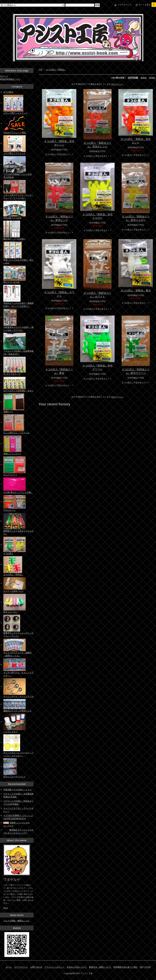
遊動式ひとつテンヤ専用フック (17, 711)
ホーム (9, 967)
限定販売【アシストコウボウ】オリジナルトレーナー (18, 831)
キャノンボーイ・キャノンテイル (18, 696)
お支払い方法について (77, 967)
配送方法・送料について (100, 967)
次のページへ (117, 84)
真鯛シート (8, 412)
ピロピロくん (9, 510)
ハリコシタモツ (10, 732)
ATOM (148, 967)
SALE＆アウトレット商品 (15, 132)
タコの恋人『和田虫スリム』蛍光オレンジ (97, 145)
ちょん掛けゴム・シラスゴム (16, 433)
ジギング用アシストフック (15, 113)
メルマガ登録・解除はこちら (16, 921)
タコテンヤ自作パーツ (13, 591)
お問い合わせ (36, 967)
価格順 (144, 78)
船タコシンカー (10, 612)
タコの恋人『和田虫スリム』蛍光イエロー (136, 218)
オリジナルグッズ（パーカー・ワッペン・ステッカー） (18, 754)
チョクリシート (10, 475)
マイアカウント (125, 5)
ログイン (4, 76)
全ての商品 (8, 92)
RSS (141, 967)
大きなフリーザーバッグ (14, 777)
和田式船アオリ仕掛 (12, 218)
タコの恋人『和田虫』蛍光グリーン (97, 367)
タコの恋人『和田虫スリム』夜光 (59, 371)
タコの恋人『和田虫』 (56, 69)
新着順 (152, 78)
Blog (6, 908)
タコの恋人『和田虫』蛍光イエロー (97, 216)
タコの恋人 (8, 553)
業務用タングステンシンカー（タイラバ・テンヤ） (18, 634)
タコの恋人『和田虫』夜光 (136, 290)
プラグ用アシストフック (14, 153)
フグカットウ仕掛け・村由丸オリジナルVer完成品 (18, 802)
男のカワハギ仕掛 (11, 282)
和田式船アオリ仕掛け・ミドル (17, 790)
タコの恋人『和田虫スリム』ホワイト (97, 295)
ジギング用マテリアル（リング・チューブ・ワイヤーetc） (18, 197)
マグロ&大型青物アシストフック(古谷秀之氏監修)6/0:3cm (18, 817)
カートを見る (147, 5)
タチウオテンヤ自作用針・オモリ (18, 391)
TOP (41, 69)
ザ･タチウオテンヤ (12, 374)
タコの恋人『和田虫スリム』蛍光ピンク (59, 218)
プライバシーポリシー (55, 967)
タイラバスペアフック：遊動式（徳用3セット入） (17, 654)
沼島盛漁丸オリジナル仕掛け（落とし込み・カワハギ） (18, 329)
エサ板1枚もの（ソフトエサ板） (18, 492)
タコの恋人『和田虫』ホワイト (59, 294)
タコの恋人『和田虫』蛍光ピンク (136, 141)
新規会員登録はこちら (10, 79)
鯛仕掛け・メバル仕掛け (14, 239)
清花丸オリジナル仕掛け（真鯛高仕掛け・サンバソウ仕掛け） (18, 305)
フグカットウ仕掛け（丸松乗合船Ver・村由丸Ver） (18, 352)
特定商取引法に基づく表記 (125, 967)
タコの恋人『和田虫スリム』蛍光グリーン (136, 371)
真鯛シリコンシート (12, 454)
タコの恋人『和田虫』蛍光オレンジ (59, 143)
